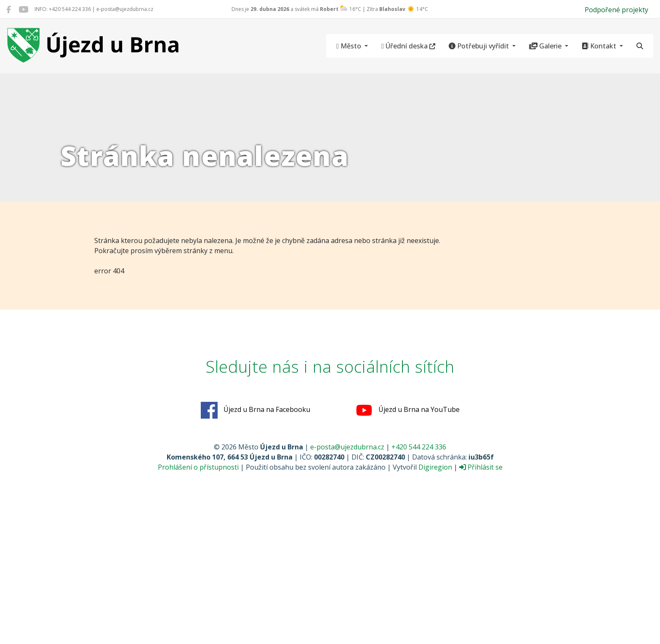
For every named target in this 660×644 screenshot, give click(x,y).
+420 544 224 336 (419, 447)
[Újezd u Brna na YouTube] (23, 9)
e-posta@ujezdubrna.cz (347, 447)
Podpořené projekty (616, 10)
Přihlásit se (481, 467)
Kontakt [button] (600, 46)
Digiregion (435, 467)
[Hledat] (640, 46)
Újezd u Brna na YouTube (408, 410)
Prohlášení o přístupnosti (198, 467)
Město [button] (350, 46)
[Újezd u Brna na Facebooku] (9, 9)
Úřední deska (408, 46)
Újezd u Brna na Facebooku (255, 410)
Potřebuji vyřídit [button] (480, 46)
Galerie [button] (546, 46)
